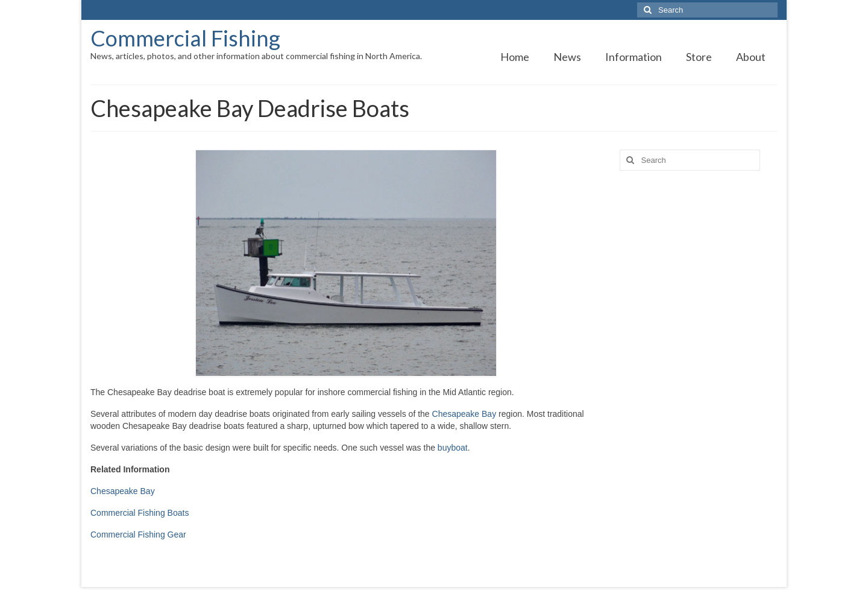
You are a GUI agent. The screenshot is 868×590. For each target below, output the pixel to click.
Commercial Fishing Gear (138, 534)
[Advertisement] (699, 370)
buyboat (453, 448)
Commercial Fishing (185, 38)
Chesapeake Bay (464, 414)
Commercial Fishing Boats (140, 513)
